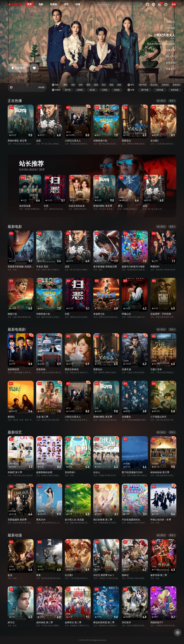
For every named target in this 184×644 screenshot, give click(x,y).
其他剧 (117, 90)
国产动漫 (145, 90)
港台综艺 (154, 85)
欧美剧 (80, 90)
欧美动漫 (175, 90)
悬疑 (96, 85)
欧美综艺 (177, 85)
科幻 (104, 85)
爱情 (88, 85)
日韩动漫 (160, 90)
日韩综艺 (165, 85)
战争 (81, 85)
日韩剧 (105, 90)
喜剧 (65, 85)
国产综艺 (143, 85)
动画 (119, 85)
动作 (73, 85)
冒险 (111, 85)
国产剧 (68, 90)
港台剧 (92, 90)
